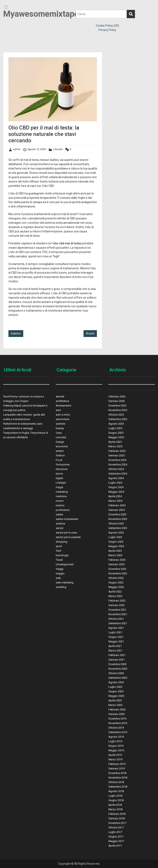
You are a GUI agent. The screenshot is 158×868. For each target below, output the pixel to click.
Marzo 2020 (115, 705)
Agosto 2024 (116, 478)
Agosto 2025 (116, 424)
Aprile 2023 (115, 551)
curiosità (61, 437)
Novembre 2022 (118, 573)
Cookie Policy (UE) (107, 26)
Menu (7, 7)
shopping (62, 542)
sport (59, 546)
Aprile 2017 (115, 846)
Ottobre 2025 (116, 415)
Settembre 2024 (118, 474)
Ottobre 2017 (116, 827)
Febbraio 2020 (117, 710)
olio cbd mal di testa (67, 243)
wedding (61, 587)
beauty (60, 428)
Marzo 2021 (115, 651)
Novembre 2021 (118, 614)
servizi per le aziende (68, 537)
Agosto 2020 (116, 682)
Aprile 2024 (115, 496)
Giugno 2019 (116, 746)
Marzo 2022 (115, 596)
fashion (60, 455)
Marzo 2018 (115, 809)
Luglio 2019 (115, 741)
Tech (59, 551)
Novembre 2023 (118, 519)
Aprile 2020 (115, 700)
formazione (63, 465)
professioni (63, 510)
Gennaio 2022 (117, 605)
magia (59, 487)
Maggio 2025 (116, 437)
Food (59, 460)
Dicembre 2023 (117, 514)
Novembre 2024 (118, 465)
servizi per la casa (66, 533)
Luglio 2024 (115, 483)
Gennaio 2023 (117, 564)
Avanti (90, 333)
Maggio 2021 (116, 641)
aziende (60, 424)
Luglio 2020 (115, 687)
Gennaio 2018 (117, 818)
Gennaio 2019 (117, 768)
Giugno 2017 (116, 837)
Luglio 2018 (115, 796)
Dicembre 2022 (117, 569)
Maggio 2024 (116, 492)
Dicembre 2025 (117, 406)
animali (60, 396)
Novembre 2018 (118, 778)
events (60, 451)
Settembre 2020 (118, 678)
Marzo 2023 (115, 555)
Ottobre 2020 (116, 673)
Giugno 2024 (116, 487)
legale (59, 478)
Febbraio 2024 (117, 505)
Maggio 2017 (116, 841)
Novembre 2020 (118, 669)
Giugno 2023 (116, 542)
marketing (62, 492)
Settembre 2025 (118, 419)
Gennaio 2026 (117, 401)
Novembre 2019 (118, 723)
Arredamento (64, 406)
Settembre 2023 (118, 528)
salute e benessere (67, 519)
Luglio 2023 (115, 537)
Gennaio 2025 (117, 455)
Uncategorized (65, 564)
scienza (60, 524)
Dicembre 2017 (117, 823)
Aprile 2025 (115, 442)
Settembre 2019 (118, 732)
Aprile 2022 (115, 592)
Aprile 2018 (115, 805)
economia (62, 446)
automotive (62, 419)
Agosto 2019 (116, 737)
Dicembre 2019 (117, 719)
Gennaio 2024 (117, 510)
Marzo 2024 (115, 501)
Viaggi (60, 569)
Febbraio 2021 (117, 655)
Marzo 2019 (115, 759)
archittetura (62, 401)
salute (59, 514)
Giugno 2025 (116, 433)
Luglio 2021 (115, 632)
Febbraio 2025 (117, 451)
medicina (61, 496)
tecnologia (62, 555)
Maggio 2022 (116, 587)
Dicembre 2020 (117, 664)
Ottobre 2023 (116, 524)
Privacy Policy (107, 30)
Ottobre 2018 (116, 782)
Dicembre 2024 (117, 460)
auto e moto (63, 415)
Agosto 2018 (116, 791)
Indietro (16, 333)
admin (17, 149)
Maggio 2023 (116, 546)
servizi (60, 528)
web (58, 578)
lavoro (59, 474)
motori (60, 501)
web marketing (65, 582)
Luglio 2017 (115, 832)
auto (58, 410)
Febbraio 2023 (117, 560)
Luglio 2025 (115, 428)
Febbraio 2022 (117, 601)
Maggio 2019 (116, 750)
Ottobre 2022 (116, 578)
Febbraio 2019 (117, 764)
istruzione (62, 469)
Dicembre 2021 (117, 610)
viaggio (60, 573)
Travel (59, 560)
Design (60, 442)
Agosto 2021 (116, 628)
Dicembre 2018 (117, 773)
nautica (60, 505)
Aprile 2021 (115, 646)
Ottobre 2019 (116, 728)
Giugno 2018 (116, 800)
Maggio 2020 (116, 696)
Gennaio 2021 (117, 660)
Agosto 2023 (116, 533)
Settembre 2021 (118, 623)
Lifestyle (58, 149)
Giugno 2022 (116, 582)
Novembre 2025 (118, 410)
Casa (59, 433)
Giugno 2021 (116, 637)
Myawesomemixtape (41, 14)
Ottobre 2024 (116, 469)
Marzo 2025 (115, 446)
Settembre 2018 (118, 787)
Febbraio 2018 (117, 814)
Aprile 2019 (115, 755)
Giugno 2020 (116, 691)
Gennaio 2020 (117, 714)
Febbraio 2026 (117, 396)
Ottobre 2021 (116, 619)
